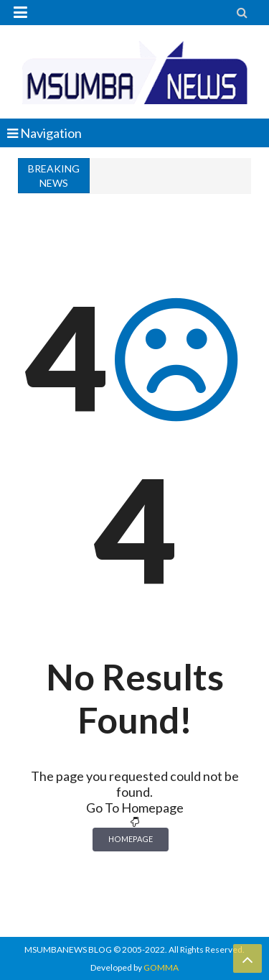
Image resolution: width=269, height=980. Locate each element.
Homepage (131, 839)
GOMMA (161, 967)
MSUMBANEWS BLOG (68, 949)
